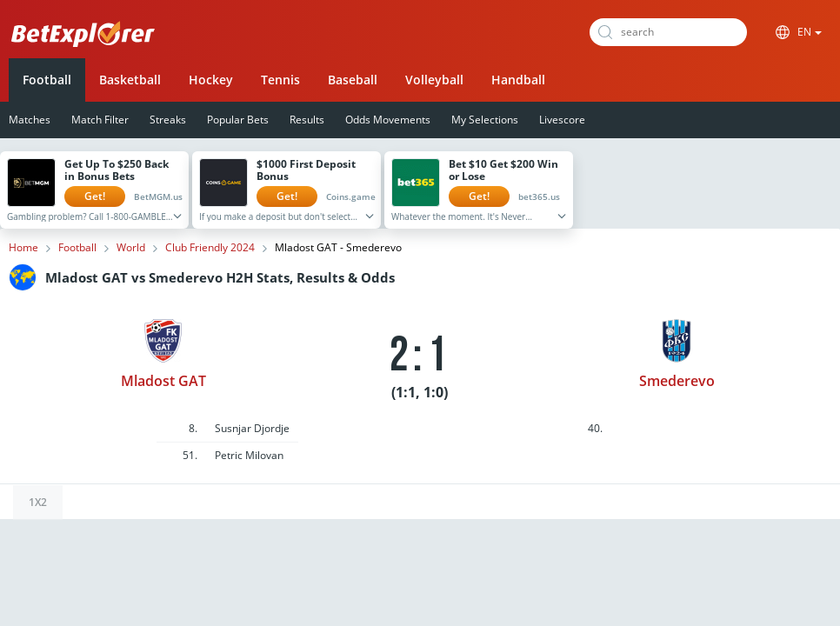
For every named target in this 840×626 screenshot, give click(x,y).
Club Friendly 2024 (210, 248)
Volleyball (434, 80)
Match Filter (100, 120)
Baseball (353, 80)
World (131, 248)
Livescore (562, 120)
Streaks (168, 120)
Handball (518, 80)
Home (23, 248)
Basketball (130, 80)
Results (307, 120)
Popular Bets (238, 120)
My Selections (485, 120)
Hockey (211, 80)
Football (47, 80)
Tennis (280, 80)
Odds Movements (388, 120)
